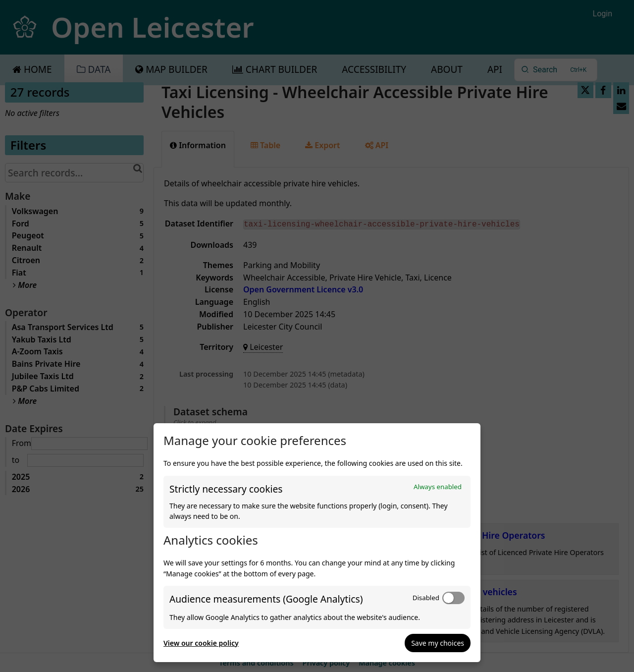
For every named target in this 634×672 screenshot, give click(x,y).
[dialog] (317, 543)
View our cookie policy (201, 643)
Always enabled (438, 487)
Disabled (426, 598)
